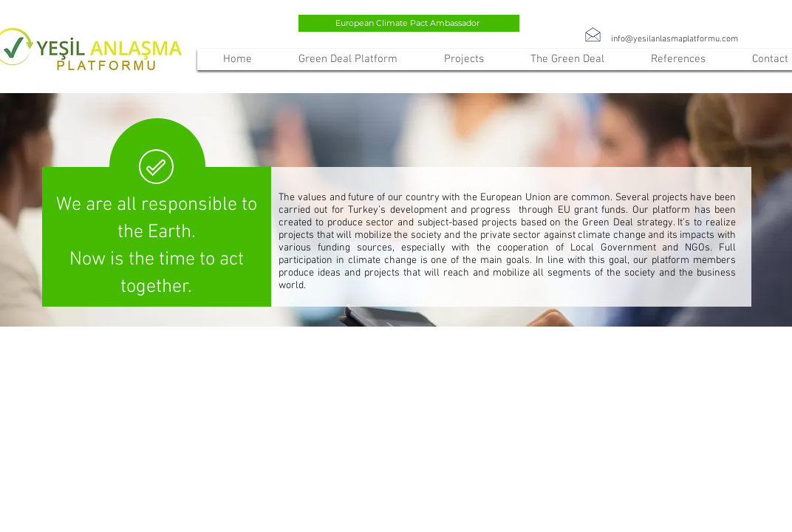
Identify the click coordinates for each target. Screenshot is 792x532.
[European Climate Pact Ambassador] (409, 23)
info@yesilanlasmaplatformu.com (675, 39)
